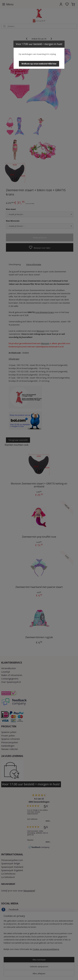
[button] (39, 64)
